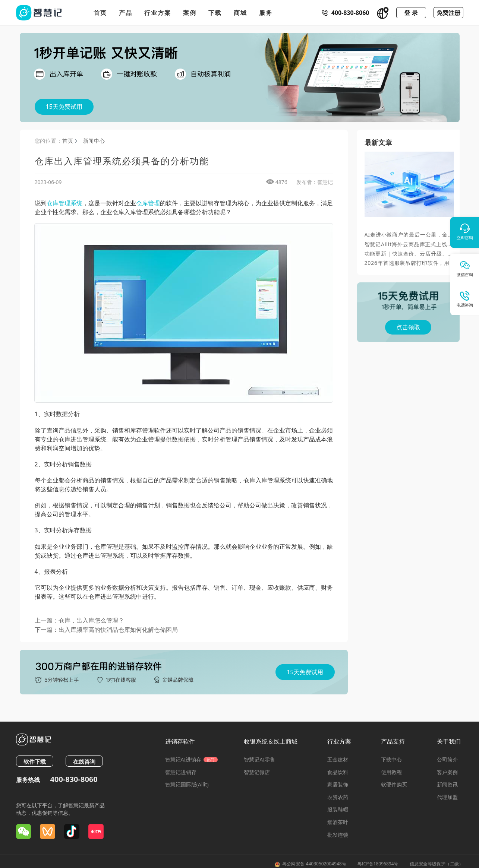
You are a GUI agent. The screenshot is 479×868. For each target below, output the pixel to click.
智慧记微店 (257, 772)
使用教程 (391, 772)
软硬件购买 (394, 784)
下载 (215, 13)
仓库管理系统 (64, 203)
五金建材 (338, 759)
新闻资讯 (447, 784)
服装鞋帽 (338, 809)
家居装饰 (338, 784)
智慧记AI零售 (259, 759)
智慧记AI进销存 (192, 759)
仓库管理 (148, 203)
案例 (190, 13)
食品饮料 (338, 772)
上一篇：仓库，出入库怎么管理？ (79, 620)
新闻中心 (94, 141)
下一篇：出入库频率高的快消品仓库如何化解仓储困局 (106, 630)
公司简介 (447, 759)
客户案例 (447, 772)
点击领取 (408, 327)
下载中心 (391, 759)
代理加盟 (447, 797)
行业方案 (158, 13)
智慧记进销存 (181, 772)
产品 (126, 13)
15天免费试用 (64, 107)
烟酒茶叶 (338, 822)
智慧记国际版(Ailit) (187, 784)
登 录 (411, 13)
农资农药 (338, 797)
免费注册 (448, 13)
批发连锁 (338, 835)
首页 (100, 13)
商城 (240, 13)
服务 (266, 13)
